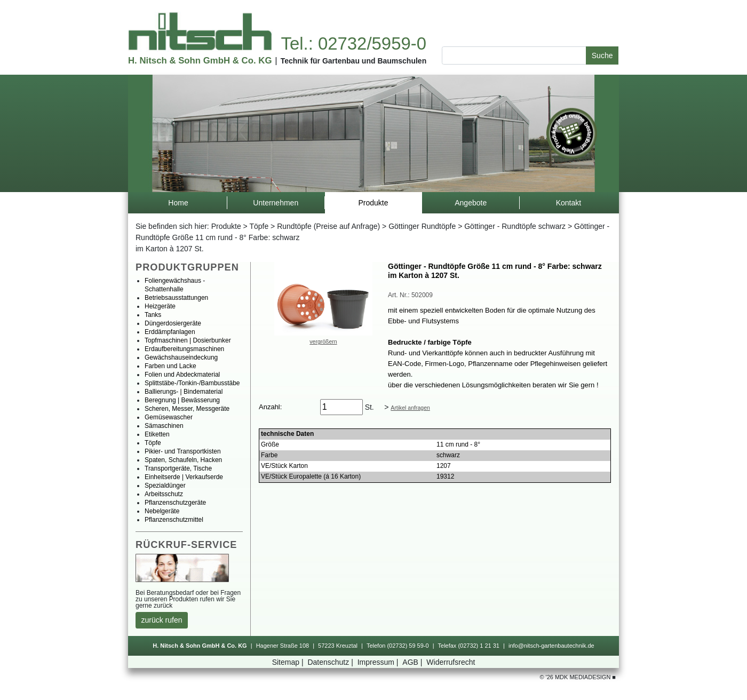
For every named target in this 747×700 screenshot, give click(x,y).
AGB (413, 662)
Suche (602, 55)
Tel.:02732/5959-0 (353, 43)
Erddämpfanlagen (170, 332)
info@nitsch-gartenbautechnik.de (551, 646)
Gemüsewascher (169, 417)
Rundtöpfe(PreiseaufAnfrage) (328, 226)
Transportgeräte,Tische (178, 468)
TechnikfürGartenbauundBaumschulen (354, 61)
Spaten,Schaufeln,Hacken (183, 460)
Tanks (153, 315)
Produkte (226, 226)
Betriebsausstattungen (176, 298)
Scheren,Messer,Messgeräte (187, 409)
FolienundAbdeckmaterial (182, 375)
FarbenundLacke (170, 366)
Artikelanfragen (410, 408)
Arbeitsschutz (164, 494)
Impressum (379, 662)
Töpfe (259, 226)
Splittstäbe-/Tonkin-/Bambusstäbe (192, 383)
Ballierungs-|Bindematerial (184, 392)
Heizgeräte (160, 306)
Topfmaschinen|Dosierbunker (188, 340)
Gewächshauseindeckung (181, 357)
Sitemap (289, 662)
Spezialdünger (165, 486)
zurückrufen (162, 620)
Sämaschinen (164, 426)
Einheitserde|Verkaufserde (184, 477)
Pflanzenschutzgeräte (175, 503)
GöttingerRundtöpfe (422, 226)
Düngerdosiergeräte (173, 323)
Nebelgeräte (162, 511)
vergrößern (323, 341)
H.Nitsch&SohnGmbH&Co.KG (200, 61)
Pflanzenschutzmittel (174, 520)
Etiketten (157, 434)
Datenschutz (331, 662)
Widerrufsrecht (451, 662)
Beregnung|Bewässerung (182, 400)
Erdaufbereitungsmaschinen (184, 349)
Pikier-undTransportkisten (183, 451)
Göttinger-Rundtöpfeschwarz (515, 226)
